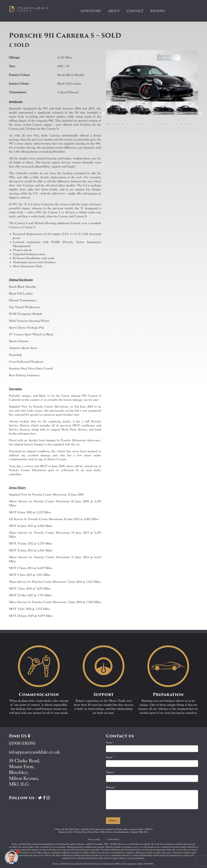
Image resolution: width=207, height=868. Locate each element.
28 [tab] (150, 128)
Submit (113, 821)
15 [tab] (176, 124)
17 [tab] (186, 124)
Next (201, 114)
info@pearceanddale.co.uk (34, 752)
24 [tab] (130, 128)
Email (110, 757)
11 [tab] (157, 124)
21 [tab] (116, 128)
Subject (111, 772)
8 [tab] (142, 124)
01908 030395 (22, 743)
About (114, 11)
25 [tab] (135, 128)
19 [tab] (196, 124)
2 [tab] (113, 124)
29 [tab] (154, 128)
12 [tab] (162, 124)
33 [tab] (174, 128)
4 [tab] (123, 124)
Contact (135, 11)
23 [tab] (125, 128)
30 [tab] (159, 128)
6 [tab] (133, 124)
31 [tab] (164, 128)
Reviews (158, 11)
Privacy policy (94, 839)
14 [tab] (171, 124)
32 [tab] (169, 128)
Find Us (19, 736)
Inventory (91, 11)
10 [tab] (152, 124)
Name (110, 743)
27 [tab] (145, 128)
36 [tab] (188, 128)
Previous (103, 114)
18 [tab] (191, 124)
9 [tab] (147, 124)
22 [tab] (120, 128)
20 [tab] (111, 128)
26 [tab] (140, 128)
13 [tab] (167, 124)
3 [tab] (118, 124)
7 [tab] (137, 124)
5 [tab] (128, 124)
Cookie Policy (113, 839)
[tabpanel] (117, 114)
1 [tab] (108, 124)
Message (111, 787)
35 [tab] (184, 128)
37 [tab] (193, 128)
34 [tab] (179, 128)
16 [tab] (181, 124)
